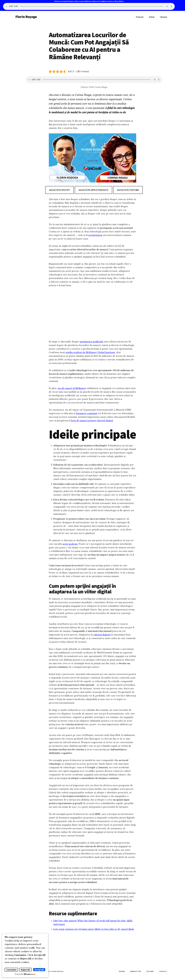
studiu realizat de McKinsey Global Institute (90, 352)
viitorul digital (102, 635)
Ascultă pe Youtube (128, 190)
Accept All (39, 970)
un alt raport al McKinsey (72, 388)
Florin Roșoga (26, 17)
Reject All (26, 970)
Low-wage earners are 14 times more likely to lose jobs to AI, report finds (94, 929)
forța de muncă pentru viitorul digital (92, 421)
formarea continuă (86, 413)
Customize (11, 970)
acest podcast (70, 544)
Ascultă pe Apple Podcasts (93, 190)
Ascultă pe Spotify (59, 190)
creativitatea (95, 235)
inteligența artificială (91, 342)
